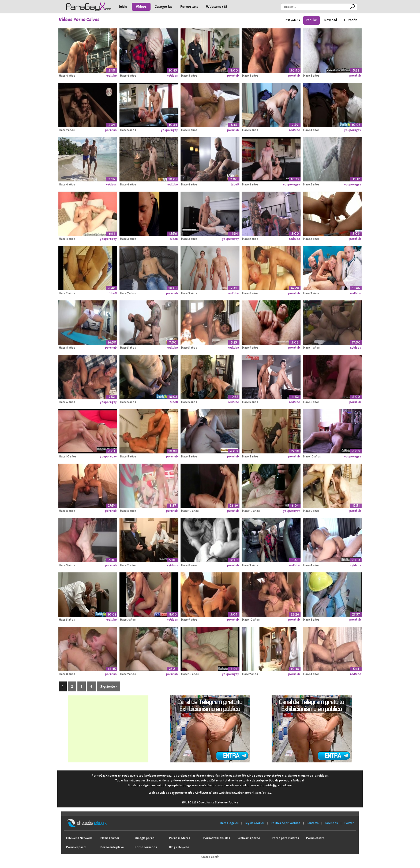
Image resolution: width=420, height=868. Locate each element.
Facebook (331, 823)
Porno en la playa (112, 847)
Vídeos (141, 7)
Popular (312, 20)
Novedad (331, 20)
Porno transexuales (217, 838)
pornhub (233, 76)
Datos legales (229, 823)
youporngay (169, 130)
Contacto (313, 823)
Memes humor (110, 838)
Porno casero (315, 838)
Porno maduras (180, 838)
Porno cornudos (146, 847)
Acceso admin (210, 857)
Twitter (349, 823)
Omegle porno (145, 838)
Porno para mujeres (285, 838)
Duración (351, 20)
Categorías (163, 7)
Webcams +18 (217, 7)
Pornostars (189, 7)
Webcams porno (249, 838)
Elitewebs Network (79, 838)
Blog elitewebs (179, 847)
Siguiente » (109, 686)
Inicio (123, 7)
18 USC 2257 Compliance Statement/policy (210, 802)
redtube (111, 76)
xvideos (172, 76)
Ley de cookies (255, 823)
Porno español (76, 847)
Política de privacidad (286, 823)
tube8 (235, 184)
